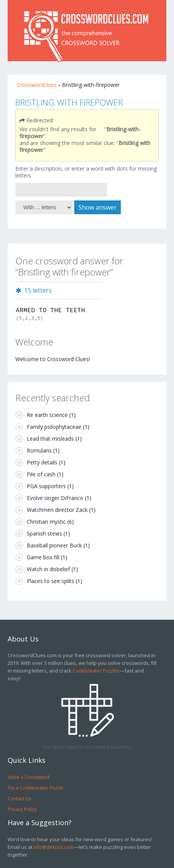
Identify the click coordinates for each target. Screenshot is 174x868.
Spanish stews (44, 533)
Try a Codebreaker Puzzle (36, 788)
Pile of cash (41, 474)
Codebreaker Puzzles (96, 671)
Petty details (42, 462)
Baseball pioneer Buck (54, 545)
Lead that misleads (50, 439)
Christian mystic (46, 522)
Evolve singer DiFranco (55, 498)
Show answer (98, 207)
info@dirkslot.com (54, 847)
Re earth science (47, 415)
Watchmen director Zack (57, 510)
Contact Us (20, 798)
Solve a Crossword (28, 777)
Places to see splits (50, 581)
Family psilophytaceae (54, 427)
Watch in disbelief (48, 569)
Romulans (39, 450)
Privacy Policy (22, 809)
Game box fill (43, 557)
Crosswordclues (37, 85)
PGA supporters (46, 486)
